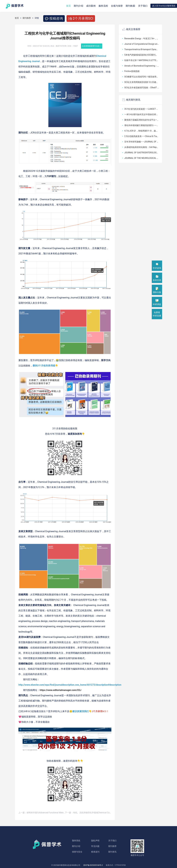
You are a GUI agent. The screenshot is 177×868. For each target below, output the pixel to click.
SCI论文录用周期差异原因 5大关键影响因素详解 (142, 82)
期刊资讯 (112, 852)
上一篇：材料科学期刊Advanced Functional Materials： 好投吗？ (42, 813)
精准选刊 (95, 852)
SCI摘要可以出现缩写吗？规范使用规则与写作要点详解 (142, 77)
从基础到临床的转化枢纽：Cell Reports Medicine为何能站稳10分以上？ (142, 147)
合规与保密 (117, 6)
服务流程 (103, 6)
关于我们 (143, 6)
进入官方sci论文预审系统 (164, 6)
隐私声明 (95, 841)
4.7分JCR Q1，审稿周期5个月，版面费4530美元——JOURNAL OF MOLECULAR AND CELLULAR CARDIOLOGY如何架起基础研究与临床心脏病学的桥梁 (142, 131)
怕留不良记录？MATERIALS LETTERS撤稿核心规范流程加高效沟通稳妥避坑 (142, 60)
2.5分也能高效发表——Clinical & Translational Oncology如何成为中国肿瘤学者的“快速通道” (142, 136)
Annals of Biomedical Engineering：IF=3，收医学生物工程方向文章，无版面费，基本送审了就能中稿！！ (142, 66)
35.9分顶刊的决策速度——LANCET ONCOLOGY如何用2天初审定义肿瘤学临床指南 (142, 109)
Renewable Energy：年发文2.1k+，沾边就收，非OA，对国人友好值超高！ (142, 38)
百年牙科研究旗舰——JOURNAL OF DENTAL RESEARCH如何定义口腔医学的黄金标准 (142, 142)
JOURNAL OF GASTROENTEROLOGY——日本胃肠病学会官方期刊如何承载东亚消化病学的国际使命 (142, 153)
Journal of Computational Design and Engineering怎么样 (142, 44)
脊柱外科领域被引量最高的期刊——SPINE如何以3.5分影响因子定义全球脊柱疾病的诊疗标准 (142, 125)
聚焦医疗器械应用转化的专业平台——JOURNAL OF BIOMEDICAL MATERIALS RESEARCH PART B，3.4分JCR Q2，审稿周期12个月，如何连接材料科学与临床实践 (142, 120)
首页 (68, 6)
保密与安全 (77, 852)
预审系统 (76, 841)
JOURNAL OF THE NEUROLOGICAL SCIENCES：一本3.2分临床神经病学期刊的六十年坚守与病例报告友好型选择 (142, 158)
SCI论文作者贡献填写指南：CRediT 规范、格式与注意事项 (142, 88)
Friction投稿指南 (132, 71)
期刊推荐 (27, 18)
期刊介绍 (76, 846)
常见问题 (95, 846)
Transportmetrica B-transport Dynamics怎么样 (142, 49)
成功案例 (91, 6)
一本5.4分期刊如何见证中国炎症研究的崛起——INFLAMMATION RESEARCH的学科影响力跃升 (142, 114)
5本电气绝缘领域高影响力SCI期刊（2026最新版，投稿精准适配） (142, 55)
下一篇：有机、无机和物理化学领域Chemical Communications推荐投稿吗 (88, 813)
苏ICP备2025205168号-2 (93, 865)
